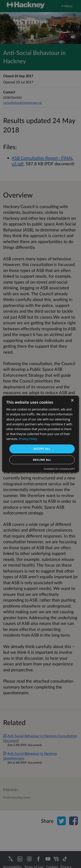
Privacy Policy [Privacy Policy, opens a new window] (28, 439)
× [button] (72, 401)
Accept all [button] (42, 449)
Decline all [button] (42, 460)
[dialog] (40, 434)
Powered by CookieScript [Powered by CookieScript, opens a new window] (59, 469)
